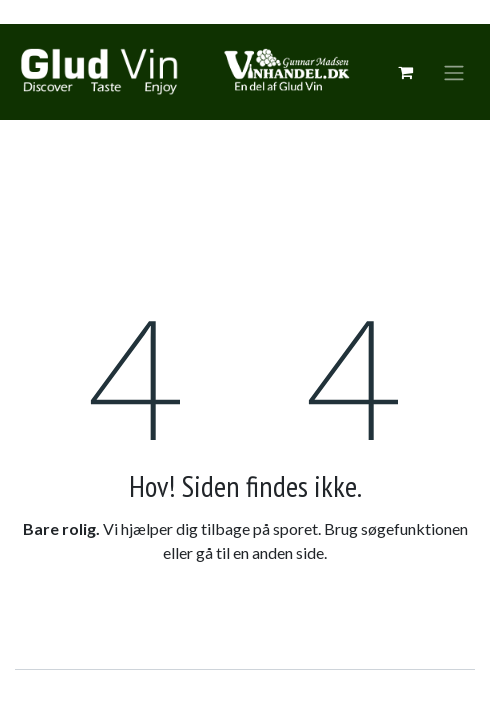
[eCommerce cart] (405, 72)
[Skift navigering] (454, 72)
